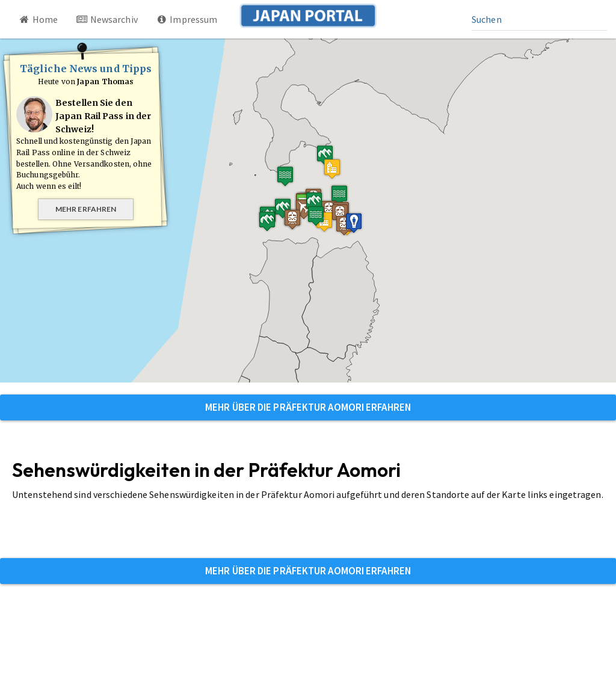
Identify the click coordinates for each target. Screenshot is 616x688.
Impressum (187, 19)
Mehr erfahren (86, 209)
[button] (332, 169)
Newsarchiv (107, 19)
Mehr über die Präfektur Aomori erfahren (308, 407)
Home (38, 19)
